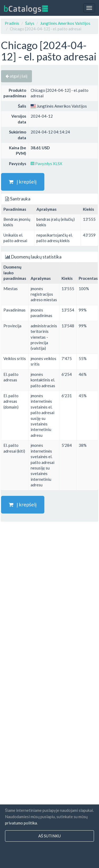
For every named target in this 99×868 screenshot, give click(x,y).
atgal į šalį (16, 76)
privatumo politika (21, 823)
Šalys (30, 23)
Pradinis (12, 23)
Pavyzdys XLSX (46, 164)
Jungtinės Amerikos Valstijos (65, 23)
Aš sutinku (49, 836)
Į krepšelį (23, 182)
